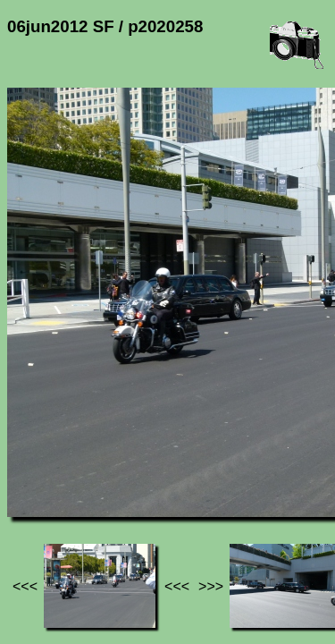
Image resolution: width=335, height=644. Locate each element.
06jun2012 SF (185, 466)
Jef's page (39, 466)
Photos (106, 466)
